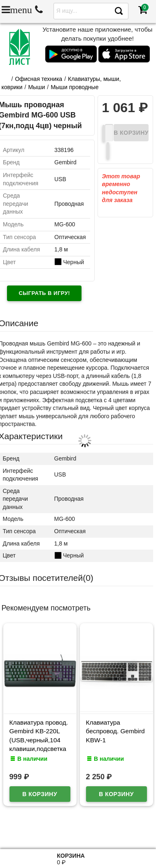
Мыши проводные (75, 87)
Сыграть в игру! (44, 293)
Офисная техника (38, 79)
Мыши (36, 87)
